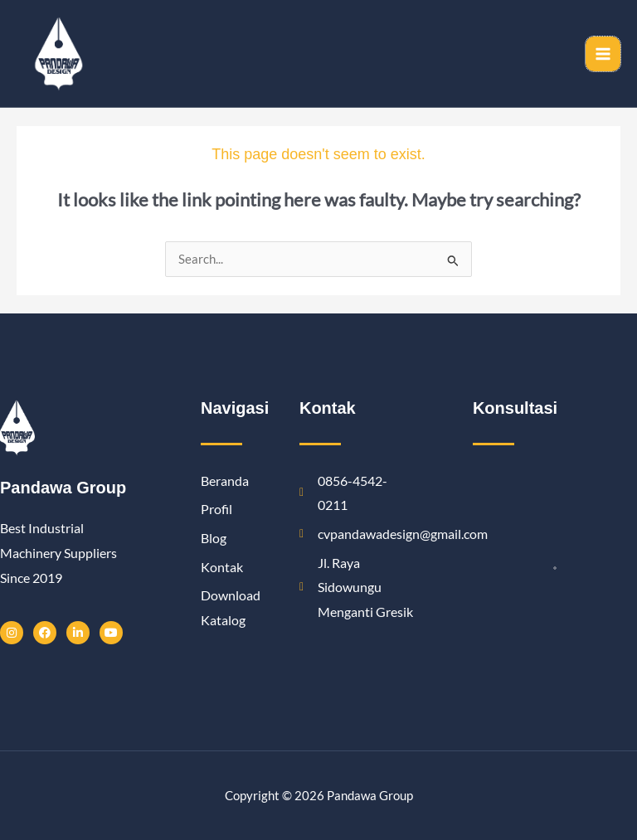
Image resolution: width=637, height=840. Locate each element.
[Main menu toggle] (603, 54)
